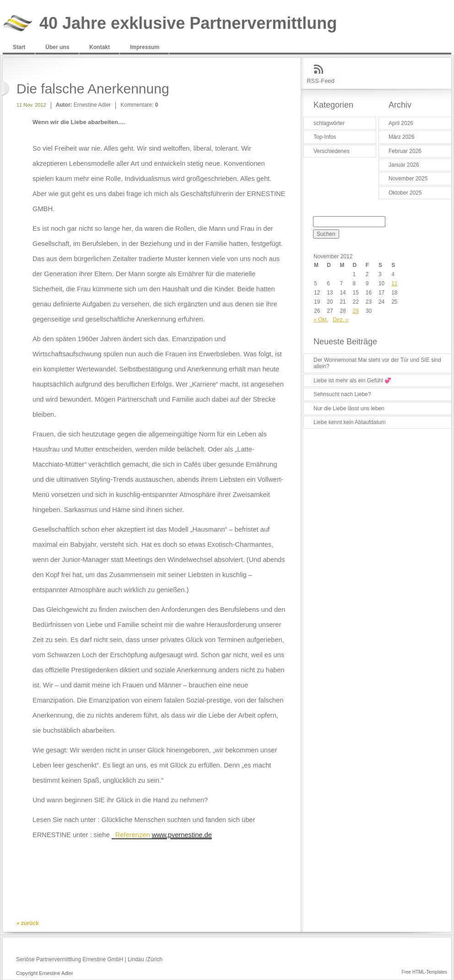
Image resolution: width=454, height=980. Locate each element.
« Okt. (321, 320)
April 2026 (401, 123)
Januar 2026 (404, 165)
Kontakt (100, 47)
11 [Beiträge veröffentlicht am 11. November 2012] (394, 283)
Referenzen (162, 835)
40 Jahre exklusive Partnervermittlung (188, 24)
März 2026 (402, 137)
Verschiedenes (332, 151)
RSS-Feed (321, 81)
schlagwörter (329, 123)
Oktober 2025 (405, 193)
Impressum (145, 47)
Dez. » (341, 320)
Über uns (57, 47)
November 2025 (408, 179)
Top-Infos (325, 137)
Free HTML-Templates (424, 972)
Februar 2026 (405, 151)
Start (19, 47)
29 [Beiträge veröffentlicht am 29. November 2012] (356, 311)
